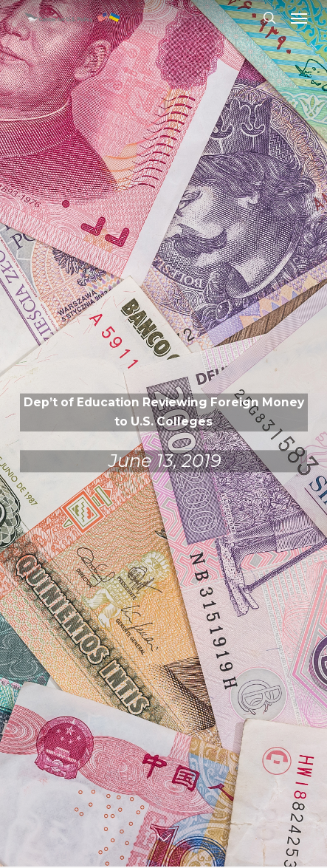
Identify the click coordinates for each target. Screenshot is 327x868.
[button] (299, 18)
